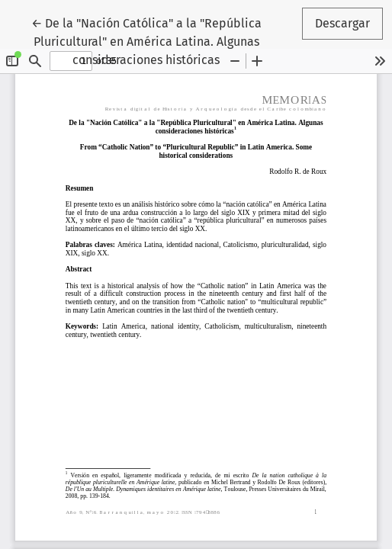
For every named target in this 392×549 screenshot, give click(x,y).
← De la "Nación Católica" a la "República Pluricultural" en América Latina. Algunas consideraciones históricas (146, 40)
